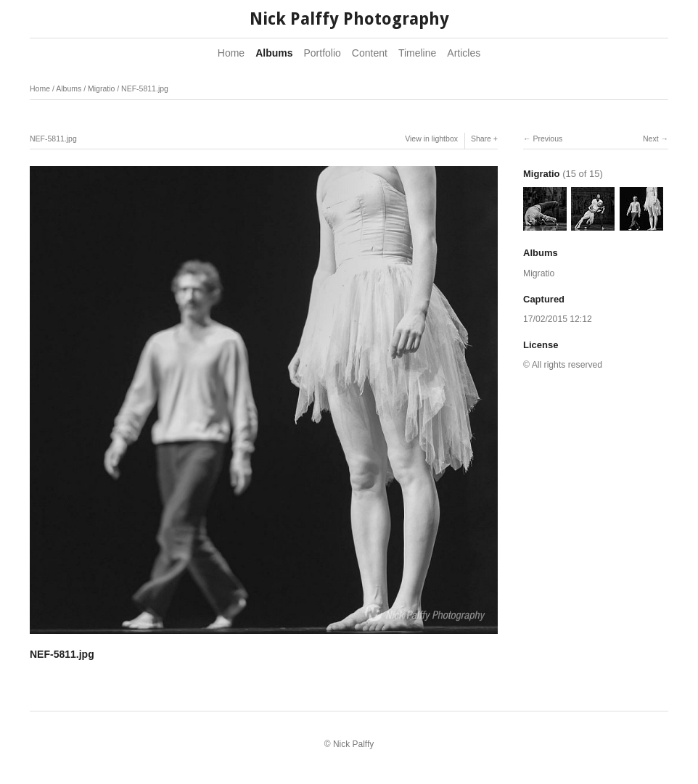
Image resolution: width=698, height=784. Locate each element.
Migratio (101, 88)
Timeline (417, 53)
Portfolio (323, 53)
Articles (464, 53)
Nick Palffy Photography (349, 19)
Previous (547, 139)
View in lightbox (431, 139)
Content (370, 53)
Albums (274, 53)
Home (231, 53)
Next (651, 139)
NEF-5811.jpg (145, 88)
